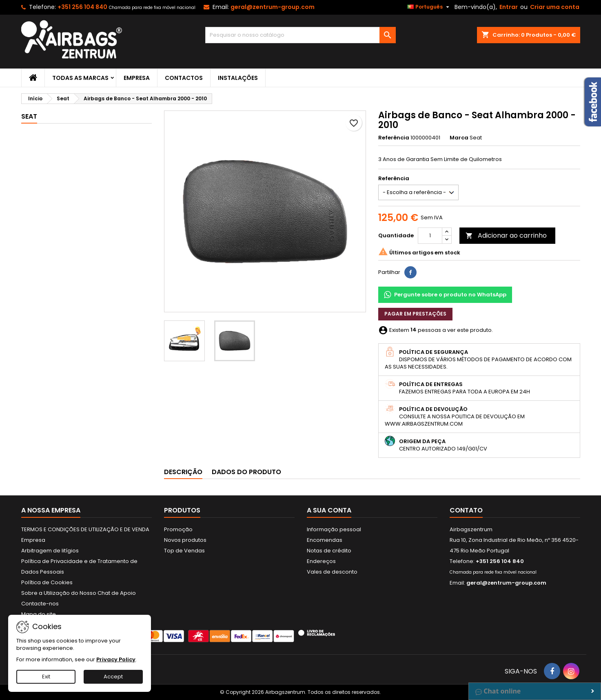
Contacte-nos (40, 604)
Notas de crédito (329, 551)
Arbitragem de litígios (50, 551)
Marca (459, 138)
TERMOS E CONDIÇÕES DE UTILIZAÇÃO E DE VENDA (85, 529)
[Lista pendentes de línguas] (429, 7)
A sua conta (329, 510)
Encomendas (325, 540)
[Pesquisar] (300, 35)
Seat (29, 116)
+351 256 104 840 (82, 7)
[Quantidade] (430, 236)
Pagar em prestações (415, 314)
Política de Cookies (47, 582)
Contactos (184, 78)
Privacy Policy (116, 659)
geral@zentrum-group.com (273, 7)
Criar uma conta (555, 7)
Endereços (321, 561)
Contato (466, 510)
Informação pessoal (334, 529)
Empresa (137, 78)
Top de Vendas (184, 551)
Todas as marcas (80, 78)
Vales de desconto (332, 572)
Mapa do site (39, 614)
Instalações (238, 78)
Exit (46, 677)
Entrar (509, 7)
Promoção (178, 529)
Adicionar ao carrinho (506, 235)
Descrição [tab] (183, 472)
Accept (113, 677)
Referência (394, 138)
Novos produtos (185, 540)
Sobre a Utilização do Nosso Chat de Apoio (79, 593)
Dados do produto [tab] (246, 472)
